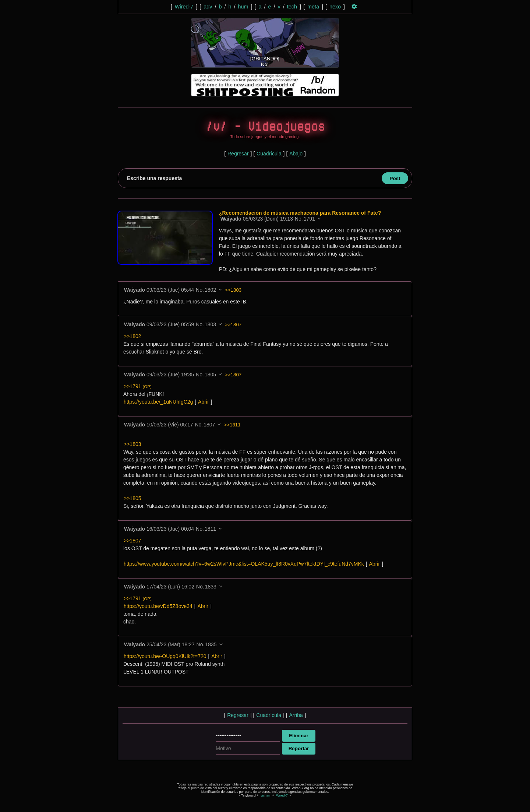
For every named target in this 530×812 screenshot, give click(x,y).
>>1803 (233, 290)
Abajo (296, 154)
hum (243, 7)
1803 (210, 324)
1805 (210, 375)
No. (300, 219)
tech (292, 7)
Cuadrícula (269, 154)
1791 (310, 219)
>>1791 (138, 386)
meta (313, 7)
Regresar (238, 154)
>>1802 (132, 336)
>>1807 (233, 325)
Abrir (204, 402)
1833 (211, 587)
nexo (335, 7)
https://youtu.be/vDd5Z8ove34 (158, 606)
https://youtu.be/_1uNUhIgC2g (158, 402)
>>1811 (232, 425)
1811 (210, 529)
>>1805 (132, 498)
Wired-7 (184, 7)
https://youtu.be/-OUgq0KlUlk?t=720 (165, 656)
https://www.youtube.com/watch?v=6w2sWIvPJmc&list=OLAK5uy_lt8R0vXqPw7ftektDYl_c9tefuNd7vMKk (244, 564)
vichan (265, 795)
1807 (209, 425)
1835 (211, 644)
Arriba (296, 715)
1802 (210, 290)
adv (208, 7)
